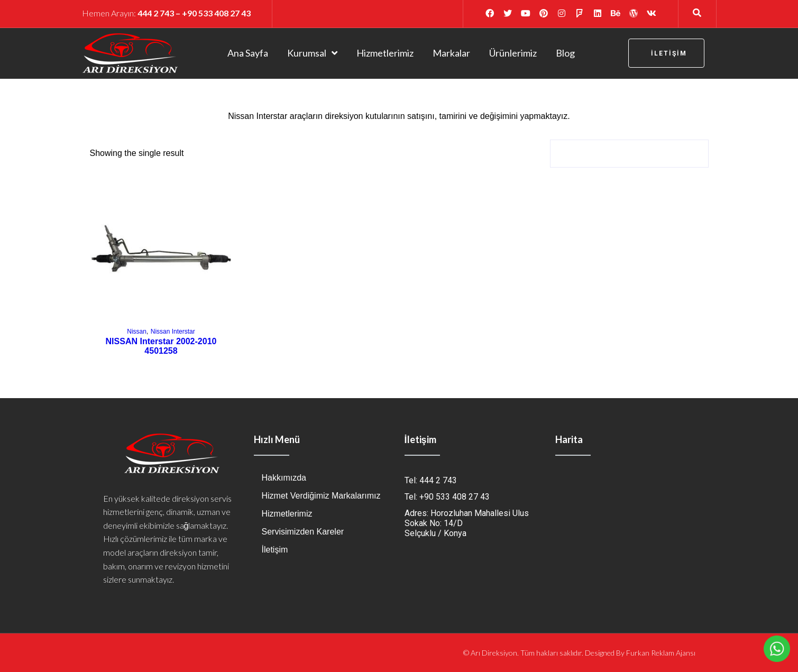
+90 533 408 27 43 (216, 13)
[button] (666, 53)
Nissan (137, 332)
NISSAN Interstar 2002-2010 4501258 (161, 346)
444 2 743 (156, 13)
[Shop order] (629, 154)
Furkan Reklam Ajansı (661, 653)
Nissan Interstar (173, 332)
